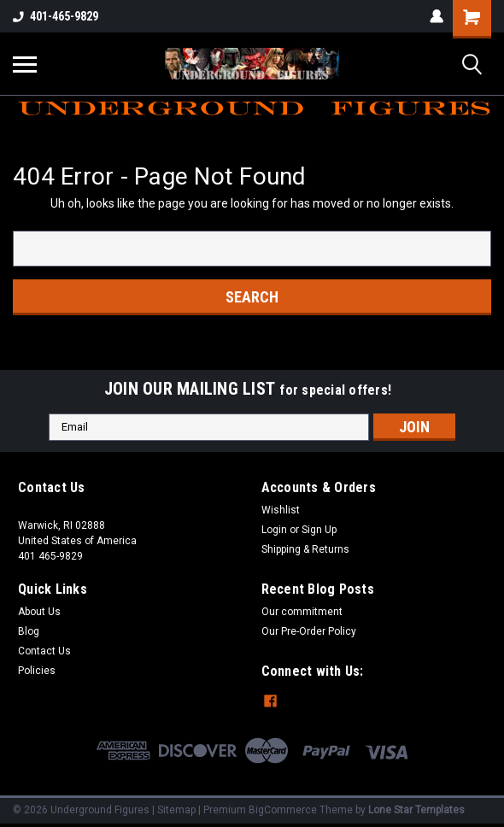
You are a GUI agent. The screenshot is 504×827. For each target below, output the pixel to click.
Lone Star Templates (416, 810)
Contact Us (44, 651)
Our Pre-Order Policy (309, 631)
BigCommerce (283, 810)
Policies (37, 671)
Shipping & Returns (305, 549)
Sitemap (176, 810)
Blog (29, 631)
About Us (39, 612)
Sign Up (319, 530)
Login (274, 530)
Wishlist (281, 510)
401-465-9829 (56, 16)
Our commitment (302, 612)
